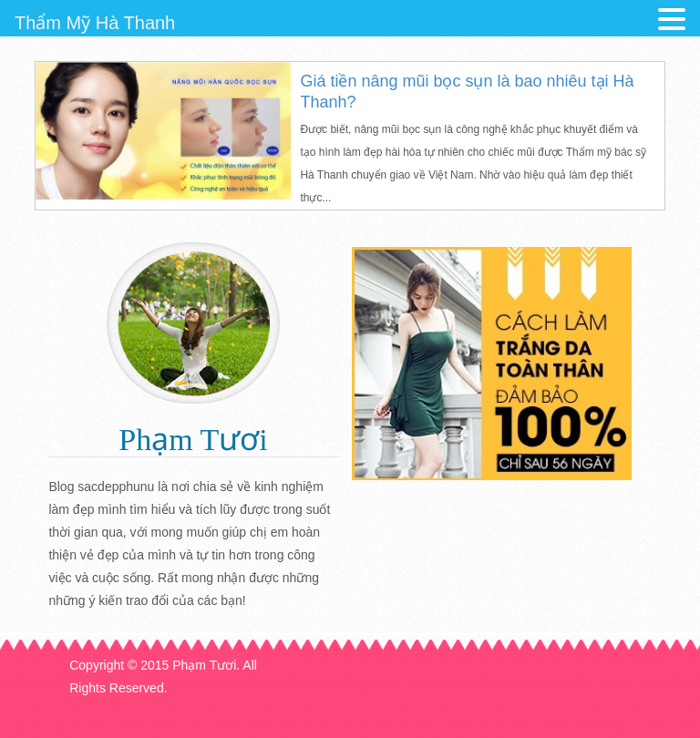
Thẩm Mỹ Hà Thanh (95, 23)
